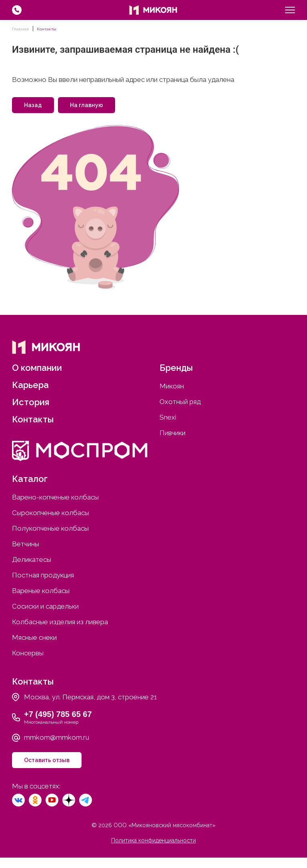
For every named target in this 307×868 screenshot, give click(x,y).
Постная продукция (43, 575)
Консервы (28, 653)
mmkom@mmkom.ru (57, 737)
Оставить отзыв (47, 760)
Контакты (33, 419)
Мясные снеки (34, 637)
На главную (87, 105)
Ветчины (26, 544)
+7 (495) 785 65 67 (58, 714)
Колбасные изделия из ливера (60, 622)
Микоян (172, 386)
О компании (37, 368)
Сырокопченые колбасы (51, 513)
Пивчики (172, 433)
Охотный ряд (180, 402)
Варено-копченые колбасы (55, 497)
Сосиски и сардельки (45, 606)
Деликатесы (32, 559)
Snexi (168, 417)
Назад (33, 105)
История (31, 402)
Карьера (30, 385)
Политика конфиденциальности (153, 840)
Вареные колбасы (41, 591)
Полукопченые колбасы (50, 528)
